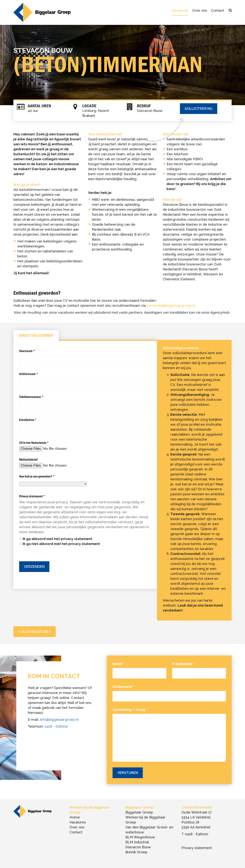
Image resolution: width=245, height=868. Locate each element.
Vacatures (180, 10)
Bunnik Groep (136, 852)
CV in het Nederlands (34, 443)
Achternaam (29, 374)
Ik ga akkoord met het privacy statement (57, 539)
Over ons (200, 10)
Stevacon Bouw (138, 847)
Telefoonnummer (31, 397)
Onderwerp (123, 687)
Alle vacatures (36, 632)
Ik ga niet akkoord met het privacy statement (61, 544)
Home (75, 817)
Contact (217, 10)
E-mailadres (183, 664)
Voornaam (27, 351)
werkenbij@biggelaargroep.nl (171, 305)
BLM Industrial (137, 842)
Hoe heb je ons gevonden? (37, 476)
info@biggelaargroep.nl (59, 720)
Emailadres (28, 420)
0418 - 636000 (56, 726)
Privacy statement (32, 496)
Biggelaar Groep (139, 812)
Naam (118, 664)
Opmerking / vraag (130, 710)
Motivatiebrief (28, 459)
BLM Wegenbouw (140, 837)
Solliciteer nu (199, 109)
